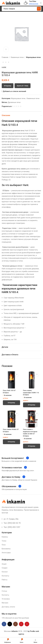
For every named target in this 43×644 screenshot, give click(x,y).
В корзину (8, 86)
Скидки (5, 568)
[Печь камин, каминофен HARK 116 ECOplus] (32, 380)
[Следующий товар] (9, 62)
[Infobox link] (31, 3)
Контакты (5, 576)
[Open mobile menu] (41, 3)
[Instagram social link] (15, 624)
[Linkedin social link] (19, 106)
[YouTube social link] (21, 624)
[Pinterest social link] (17, 106)
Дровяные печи (14, 102)
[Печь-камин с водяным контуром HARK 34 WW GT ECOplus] (32, 419)
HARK (4, 67)
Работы (5, 580)
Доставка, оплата (8, 607)
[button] (11, 403)
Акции (4, 564)
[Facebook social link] (13, 106)
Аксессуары (6, 553)
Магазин (5, 603)
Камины (5, 537)
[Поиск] (21, 9)
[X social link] (15, 106)
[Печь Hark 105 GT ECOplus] (11, 380)
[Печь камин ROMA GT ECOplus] (11, 419)
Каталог (5, 572)
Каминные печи (17, 57)
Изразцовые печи (33, 57)
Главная (5, 57)
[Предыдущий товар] (3, 62)
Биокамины (6, 549)
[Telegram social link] (21, 106)
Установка (6, 599)
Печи (4, 545)
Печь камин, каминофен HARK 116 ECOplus (31, 393)
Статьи (4, 591)
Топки (4, 541)
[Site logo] (11, 3)
